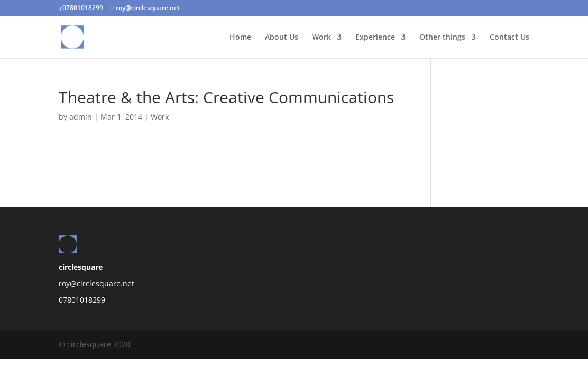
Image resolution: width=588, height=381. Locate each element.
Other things (442, 38)
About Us (282, 38)
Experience (375, 38)
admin (81, 117)
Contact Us (509, 38)
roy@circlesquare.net (97, 283)
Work (321, 38)
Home (240, 38)
